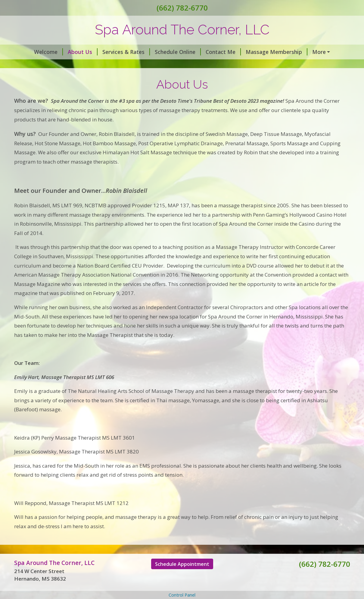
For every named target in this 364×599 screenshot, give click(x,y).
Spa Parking (88, 65)
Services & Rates (111, 52)
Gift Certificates (42, 65)
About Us (68, 52)
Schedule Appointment (182, 577)
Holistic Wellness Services (144, 65)
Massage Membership (261, 52)
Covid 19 (311, 52)
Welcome (33, 52)
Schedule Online (163, 52)
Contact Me (208, 52)
